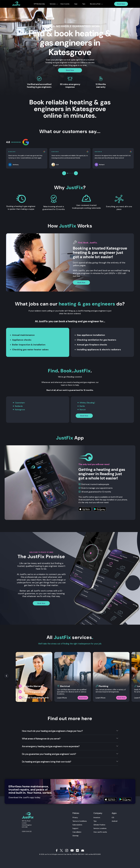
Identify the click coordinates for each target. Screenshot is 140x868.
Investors (97, 817)
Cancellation (77, 832)
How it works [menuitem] (65, 4)
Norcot (83, 410)
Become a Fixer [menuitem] (95, 4)
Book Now (121, 4)
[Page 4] (72, 173)
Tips (95, 821)
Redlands (19, 406)
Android (114, 821)
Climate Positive (99, 825)
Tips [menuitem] (84, 4)
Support (75, 828)
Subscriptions (77, 825)
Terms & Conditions (80, 821)
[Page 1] (68, 173)
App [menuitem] (76, 4)
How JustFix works (100, 832)
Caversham (20, 403)
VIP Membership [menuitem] (39, 4)
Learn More (62, 698)
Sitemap (75, 836)
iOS (113, 817)
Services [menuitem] (53, 4)
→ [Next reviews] (76, 173)
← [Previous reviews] (64, 173)
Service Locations (100, 828)
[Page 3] (71, 173)
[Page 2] (69, 173)
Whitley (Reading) (87, 403)
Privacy (75, 817)
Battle (82, 406)
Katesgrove (20, 410)
